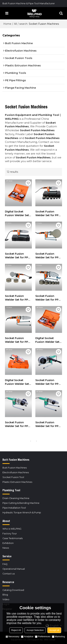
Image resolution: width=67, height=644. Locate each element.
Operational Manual (14, 569)
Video (6, 599)
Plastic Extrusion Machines (17, 482)
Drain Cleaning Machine (16, 498)
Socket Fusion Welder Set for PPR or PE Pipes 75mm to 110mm (17, 298)
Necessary (12, 636)
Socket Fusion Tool (13, 477)
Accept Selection (35, 630)
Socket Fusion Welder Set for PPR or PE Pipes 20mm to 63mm (48, 214)
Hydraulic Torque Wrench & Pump (22, 513)
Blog (5, 595)
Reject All (16, 630)
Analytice (27, 636)
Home (7, 24)
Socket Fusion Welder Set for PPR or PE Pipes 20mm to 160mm (48, 256)
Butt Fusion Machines (15, 468)
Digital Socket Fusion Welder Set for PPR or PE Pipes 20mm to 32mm (18, 382)
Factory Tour (10, 534)
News (6, 548)
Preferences (43, 636)
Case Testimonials (13, 538)
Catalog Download (13, 590)
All (15, 24)
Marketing (58, 636)
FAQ (5, 564)
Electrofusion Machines (16, 472)
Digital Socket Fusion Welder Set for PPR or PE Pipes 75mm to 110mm (18, 214)
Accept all (54, 630)
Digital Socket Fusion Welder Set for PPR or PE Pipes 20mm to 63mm (48, 340)
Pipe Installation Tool (14, 508)
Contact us (9, 574)
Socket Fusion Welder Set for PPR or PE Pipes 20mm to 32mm (17, 256)
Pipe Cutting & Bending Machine (21, 503)
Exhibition (8, 543)
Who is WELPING (12, 529)
